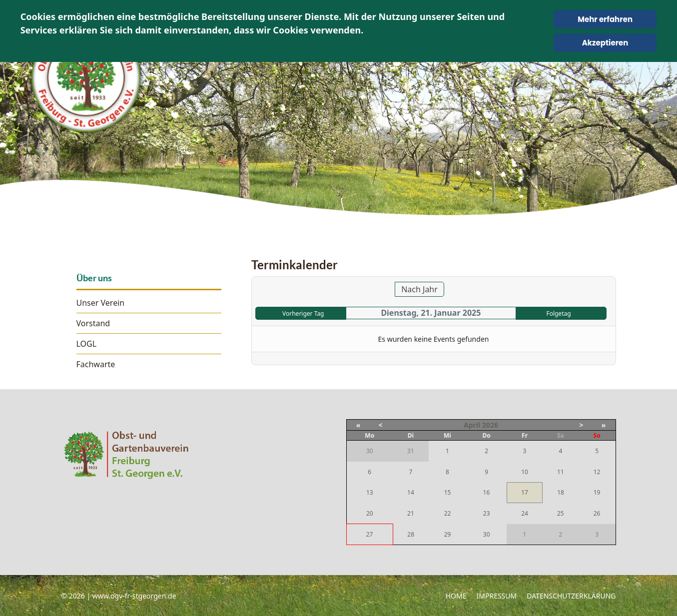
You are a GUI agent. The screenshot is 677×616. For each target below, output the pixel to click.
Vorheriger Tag (303, 313)
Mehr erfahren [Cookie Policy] (605, 19)
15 (448, 492)
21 (411, 513)
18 (561, 492)
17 (525, 492)
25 (561, 513)
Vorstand (93, 323)
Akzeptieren (605, 43)
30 (487, 534)
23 (487, 513)
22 (448, 513)
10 (525, 472)
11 (561, 472)
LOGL (87, 344)
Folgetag (558, 313)
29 (448, 534)
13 (370, 492)
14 (411, 492)
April (472, 425)
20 (370, 513)
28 (411, 534)
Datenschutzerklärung (571, 596)
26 (597, 513)
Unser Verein (101, 303)
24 (525, 513)
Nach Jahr (419, 289)
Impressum (497, 596)
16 (487, 492)
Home (456, 596)
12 (597, 472)
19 (597, 492)
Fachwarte (96, 364)
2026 (490, 425)
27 (370, 534)
